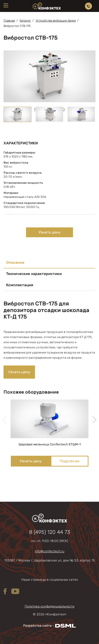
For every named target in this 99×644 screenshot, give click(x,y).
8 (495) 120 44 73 (50, 532)
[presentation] (5, 420)
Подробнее (70, 461)
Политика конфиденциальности (49, 606)
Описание (15, 262)
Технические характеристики (34, 274)
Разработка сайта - (49, 626)
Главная (9, 21)
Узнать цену (49, 232)
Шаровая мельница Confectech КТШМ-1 (50, 445)
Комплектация (20, 285)
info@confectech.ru (49, 551)
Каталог (25, 21)
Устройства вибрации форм (56, 21)
